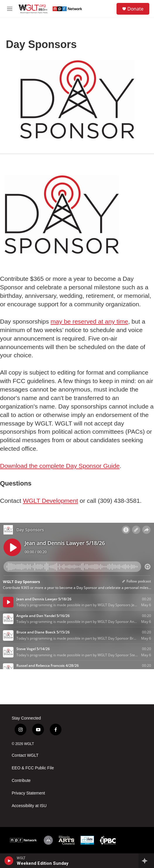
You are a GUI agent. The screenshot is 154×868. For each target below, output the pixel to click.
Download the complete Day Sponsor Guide (60, 466)
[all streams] (146, 861)
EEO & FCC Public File (33, 768)
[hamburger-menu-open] (10, 9)
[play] (9, 861)
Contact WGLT (25, 755)
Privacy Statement (28, 793)
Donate (135, 9)
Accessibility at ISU (29, 806)
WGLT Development (50, 501)
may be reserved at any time (89, 321)
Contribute (21, 781)
